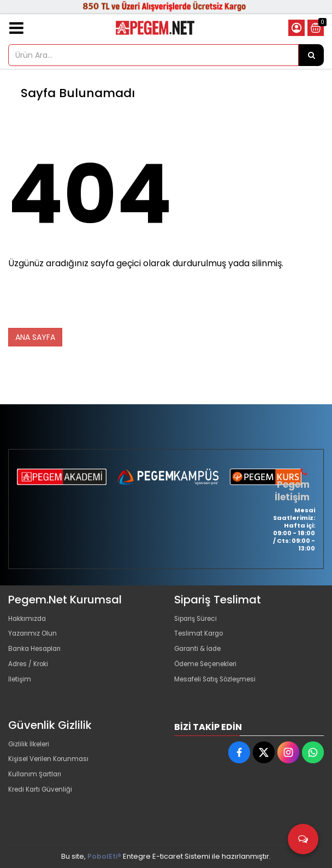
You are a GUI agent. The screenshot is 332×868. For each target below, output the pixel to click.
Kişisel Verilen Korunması (52, 762)
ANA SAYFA (35, 337)
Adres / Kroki (31, 671)
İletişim (20, 688)
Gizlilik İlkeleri (31, 745)
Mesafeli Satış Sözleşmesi (220, 688)
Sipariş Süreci (198, 618)
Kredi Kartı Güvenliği (43, 797)
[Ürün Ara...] (311, 55)
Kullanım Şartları (37, 780)
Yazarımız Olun (34, 636)
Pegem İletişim (292, 490)
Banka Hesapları (37, 653)
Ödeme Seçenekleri (210, 671)
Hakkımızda (29, 618)
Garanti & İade (200, 653)
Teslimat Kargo (201, 636)
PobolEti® (104, 856)
